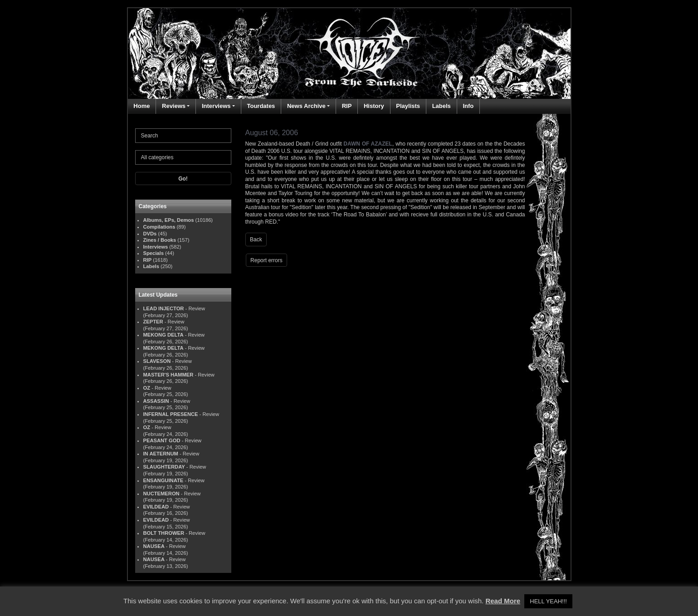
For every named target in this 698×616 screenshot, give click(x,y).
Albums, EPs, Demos (169, 220)
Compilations (159, 227)
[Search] (183, 136)
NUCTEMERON (161, 494)
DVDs (150, 234)
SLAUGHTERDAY (164, 467)
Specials (154, 253)
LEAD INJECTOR (164, 308)
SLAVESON (157, 361)
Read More (503, 601)
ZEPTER (153, 322)
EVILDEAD (156, 507)
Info (468, 106)
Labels (442, 106)
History (374, 106)
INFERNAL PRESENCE (171, 414)
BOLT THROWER (164, 533)
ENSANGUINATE (164, 480)
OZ (147, 388)
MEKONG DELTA (164, 335)
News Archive (306, 106)
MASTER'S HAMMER (168, 375)
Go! (183, 179)
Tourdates (261, 106)
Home (142, 106)
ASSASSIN (156, 401)
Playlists (408, 106)
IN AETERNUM (161, 454)
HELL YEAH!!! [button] (548, 601)
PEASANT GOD (162, 440)
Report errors (266, 260)
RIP (347, 106)
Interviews (216, 106)
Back (256, 240)
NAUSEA (154, 546)
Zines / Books (160, 240)
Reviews (174, 106)
